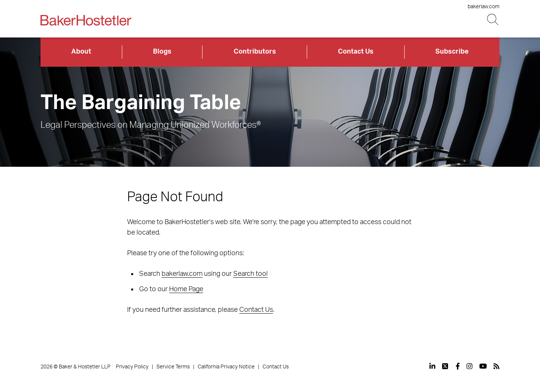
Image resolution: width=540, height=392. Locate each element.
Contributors (255, 52)
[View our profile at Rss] (496, 366)
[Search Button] (493, 20)
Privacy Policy (132, 367)
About (81, 52)
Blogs (162, 52)
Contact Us (356, 52)
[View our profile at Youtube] (483, 366)
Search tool (250, 274)
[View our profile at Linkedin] (432, 366)
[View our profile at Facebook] (458, 366)
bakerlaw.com (484, 7)
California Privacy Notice (226, 367)
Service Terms (173, 367)
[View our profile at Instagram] (469, 366)
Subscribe (452, 52)
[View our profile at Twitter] (445, 366)
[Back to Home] (86, 20)
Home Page (186, 289)
